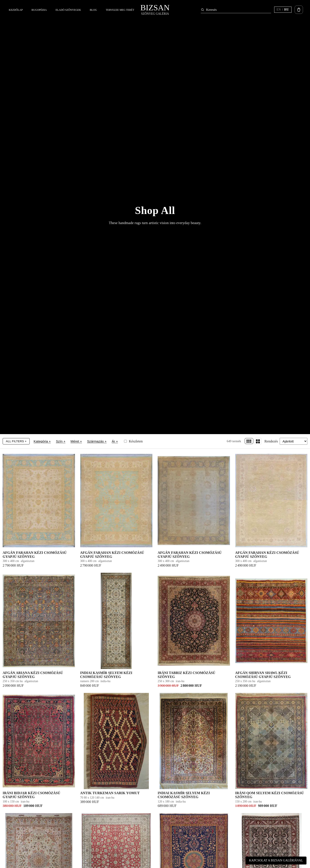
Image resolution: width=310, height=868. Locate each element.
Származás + (97, 441)
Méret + (76, 441)
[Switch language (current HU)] (283, 10)
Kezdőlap (16, 10)
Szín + (61, 441)
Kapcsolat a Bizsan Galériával (276, 860)
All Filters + (16, 441)
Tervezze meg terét (120, 10)
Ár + (115, 441)
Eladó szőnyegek (68, 10)
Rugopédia (39, 10)
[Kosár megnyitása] (299, 10)
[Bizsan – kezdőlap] (155, 10)
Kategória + (42, 441)
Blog (93, 10)
